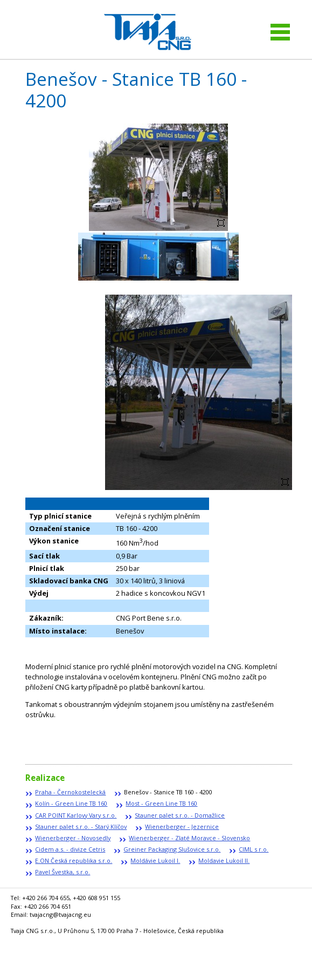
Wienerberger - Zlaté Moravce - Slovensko (189, 838)
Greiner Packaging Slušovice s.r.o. (172, 849)
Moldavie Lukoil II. (224, 860)
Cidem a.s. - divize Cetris (70, 849)
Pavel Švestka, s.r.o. (63, 872)
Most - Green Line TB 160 (161, 803)
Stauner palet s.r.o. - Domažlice (180, 815)
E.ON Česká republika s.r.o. (74, 860)
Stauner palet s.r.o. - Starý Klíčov (81, 826)
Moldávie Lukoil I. (155, 860)
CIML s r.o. (254, 849)
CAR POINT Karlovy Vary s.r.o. (76, 815)
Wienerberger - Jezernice (182, 826)
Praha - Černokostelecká (70, 792)
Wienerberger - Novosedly (73, 838)
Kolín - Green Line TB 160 (71, 803)
